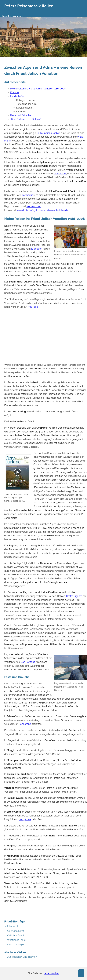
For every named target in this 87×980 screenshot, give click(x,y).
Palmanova (60, 174)
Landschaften (18, 96)
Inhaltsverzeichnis (13, 16)
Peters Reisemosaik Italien (29, 6)
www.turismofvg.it (27, 210)
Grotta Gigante (74, 596)
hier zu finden (34, 206)
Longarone (25, 724)
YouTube (33, 307)
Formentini (28, 195)
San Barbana (28, 662)
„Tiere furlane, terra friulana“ (25, 119)
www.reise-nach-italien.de (54, 210)
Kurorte (14, 92)
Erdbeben (37, 249)
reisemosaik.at (52, 973)
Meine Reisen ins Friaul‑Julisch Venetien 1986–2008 (38, 89)
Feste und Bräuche (21, 115)
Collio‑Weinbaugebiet (48, 133)
